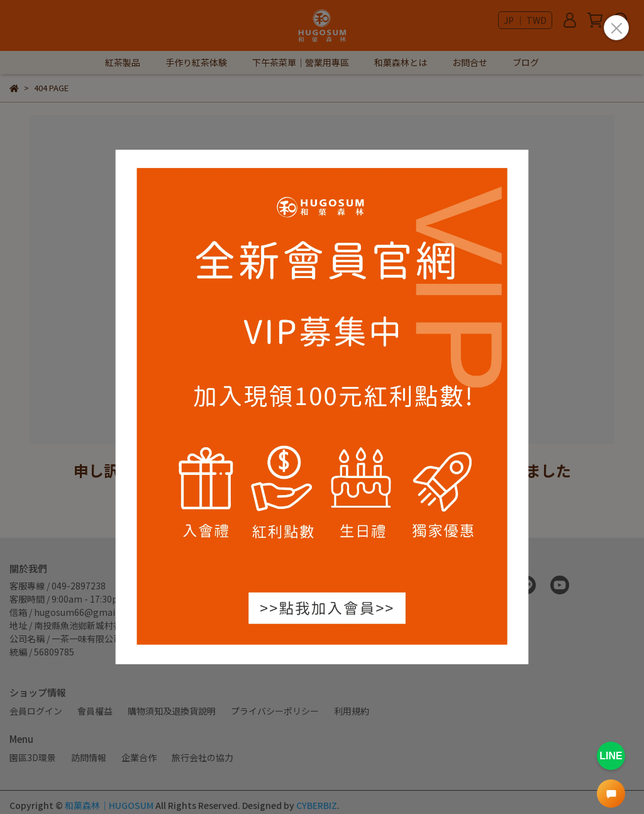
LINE (611, 756)
